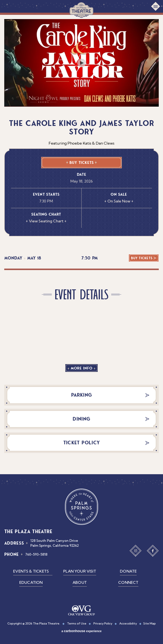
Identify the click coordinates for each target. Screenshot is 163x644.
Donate (128, 571)
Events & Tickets (31, 571)
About (80, 582)
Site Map (150, 623)
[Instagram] (136, 551)
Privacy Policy (103, 623)
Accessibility (128, 623)
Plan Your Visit (80, 571)
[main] (81, 245)
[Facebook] (153, 551)
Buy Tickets (82, 163)
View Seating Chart (46, 221)
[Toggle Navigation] (156, 6)
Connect (128, 582)
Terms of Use (77, 623)
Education (31, 582)
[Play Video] (81, 63)
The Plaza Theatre (82, 10)
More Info (82, 368)
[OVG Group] (81, 611)
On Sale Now (119, 201)
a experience (81, 631)
